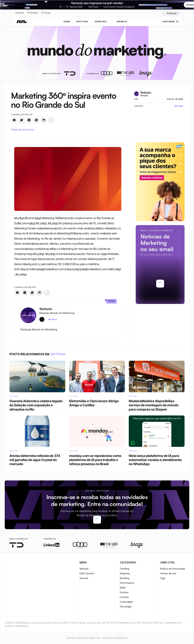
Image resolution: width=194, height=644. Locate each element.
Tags (163, 578)
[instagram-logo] (7, 563)
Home (67, 22)
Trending (125, 569)
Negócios (125, 573)
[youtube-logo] (22, 563)
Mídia (123, 588)
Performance (127, 583)
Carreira (124, 597)
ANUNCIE (122, 22)
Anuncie (84, 578)
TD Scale (46, 13)
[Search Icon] (171, 13)
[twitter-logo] (12, 563)
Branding (125, 578)
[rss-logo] (27, 563)
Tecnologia (126, 607)
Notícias (84, 569)
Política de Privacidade (172, 569)
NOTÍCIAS (82, 22)
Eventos (20, 13)
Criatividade (126, 602)
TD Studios (32, 13)
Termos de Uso (168, 573)
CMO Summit (87, 573)
